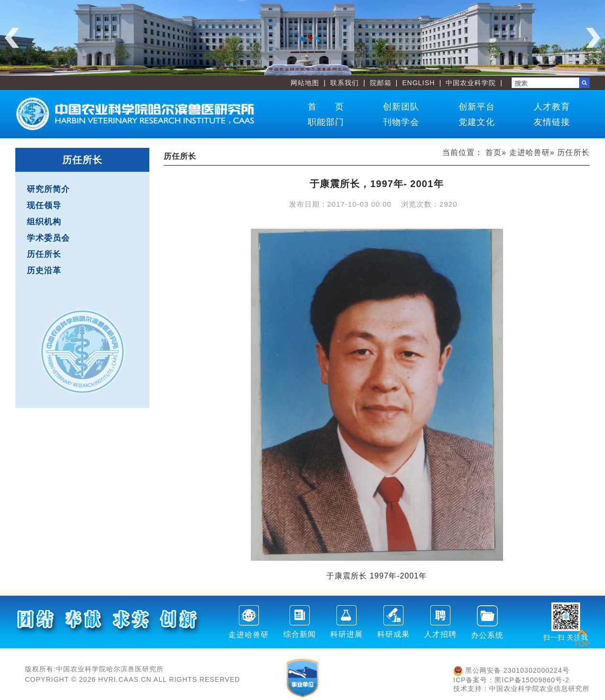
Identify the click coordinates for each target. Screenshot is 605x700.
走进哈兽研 (530, 152)
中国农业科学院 (471, 83)
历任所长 (44, 254)
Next (593, 38)
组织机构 (44, 222)
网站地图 (305, 83)
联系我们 (345, 83)
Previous (12, 38)
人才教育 (552, 107)
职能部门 (326, 122)
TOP (582, 638)
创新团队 (401, 107)
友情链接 (552, 122)
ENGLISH (418, 83)
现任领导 (44, 206)
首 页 (326, 107)
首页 (493, 152)
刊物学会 (401, 122)
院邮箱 (381, 83)
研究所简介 (48, 189)
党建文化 (477, 122)
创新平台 (477, 107)
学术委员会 (48, 238)
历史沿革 (44, 271)
